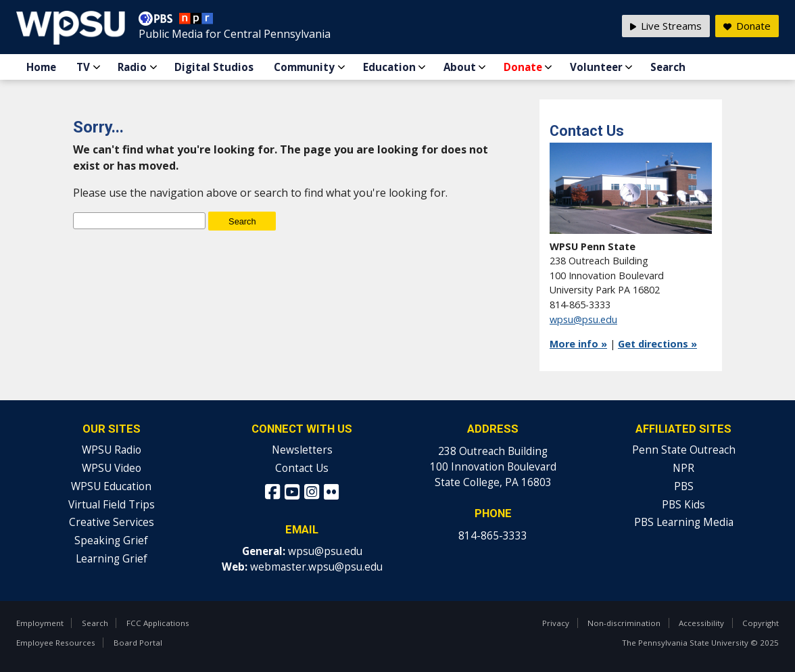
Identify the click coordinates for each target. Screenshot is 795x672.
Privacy (556, 623)
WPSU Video (112, 468)
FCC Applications (158, 623)
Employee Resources (56, 643)
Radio (132, 67)
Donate (523, 67)
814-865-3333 (493, 536)
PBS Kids (683, 505)
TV (83, 67)
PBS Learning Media (684, 522)
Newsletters (302, 450)
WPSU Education (111, 486)
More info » (578, 344)
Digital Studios (214, 67)
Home (41, 67)
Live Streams (666, 26)
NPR (683, 468)
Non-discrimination (624, 623)
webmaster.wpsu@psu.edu (316, 567)
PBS (684, 486)
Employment (40, 623)
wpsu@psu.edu (583, 319)
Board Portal (138, 643)
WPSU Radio (112, 450)
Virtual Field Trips (112, 505)
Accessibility (701, 623)
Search (668, 67)
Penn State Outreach (684, 450)
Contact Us (302, 468)
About (460, 67)
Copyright (761, 623)
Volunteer (596, 67)
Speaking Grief (111, 541)
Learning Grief (112, 559)
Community (304, 67)
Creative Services (112, 522)
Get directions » (657, 344)
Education (389, 67)
